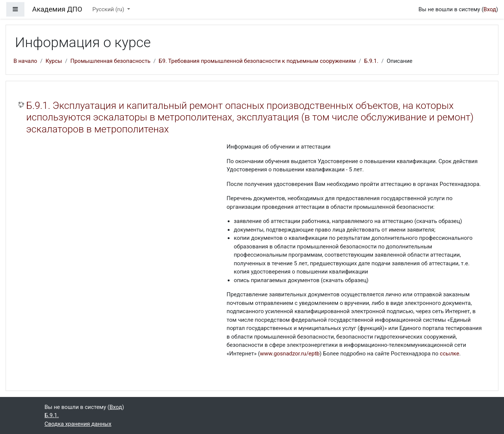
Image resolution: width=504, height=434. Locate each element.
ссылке (449, 354)
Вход (490, 9)
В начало (25, 61)
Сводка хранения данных (78, 424)
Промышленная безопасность (110, 61)
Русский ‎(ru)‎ (109, 9)
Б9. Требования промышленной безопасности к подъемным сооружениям (257, 61)
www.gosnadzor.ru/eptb (290, 354)
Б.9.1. (371, 61)
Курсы (54, 61)
